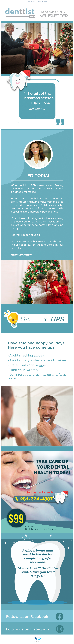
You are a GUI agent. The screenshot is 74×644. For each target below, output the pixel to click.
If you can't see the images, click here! (37, 2)
